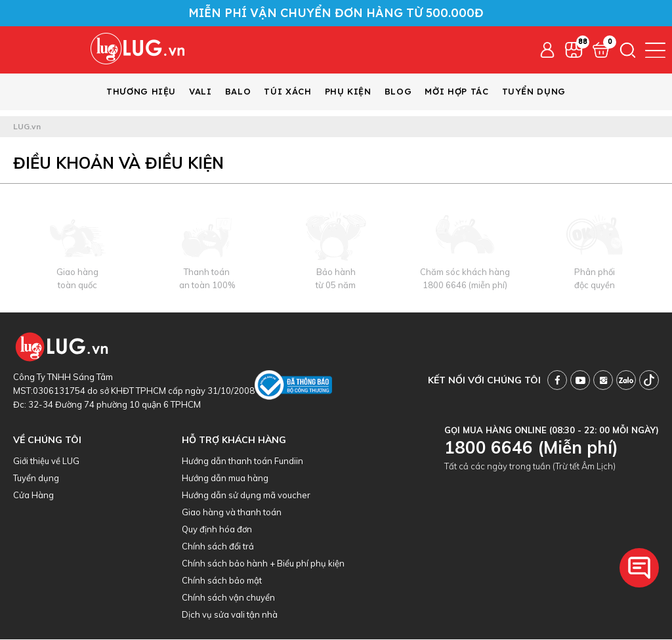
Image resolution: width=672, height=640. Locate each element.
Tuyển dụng (36, 479)
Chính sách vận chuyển (228, 598)
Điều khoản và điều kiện (118, 163)
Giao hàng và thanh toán (232, 513)
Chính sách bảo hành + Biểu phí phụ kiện (263, 564)
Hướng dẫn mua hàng (225, 479)
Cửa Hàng (33, 496)
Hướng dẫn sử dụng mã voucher (246, 496)
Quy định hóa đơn (217, 530)
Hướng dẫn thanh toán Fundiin (242, 461)
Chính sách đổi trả (218, 547)
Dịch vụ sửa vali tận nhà (230, 615)
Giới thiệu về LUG (46, 461)
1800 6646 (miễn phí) (465, 286)
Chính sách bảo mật (222, 581)
